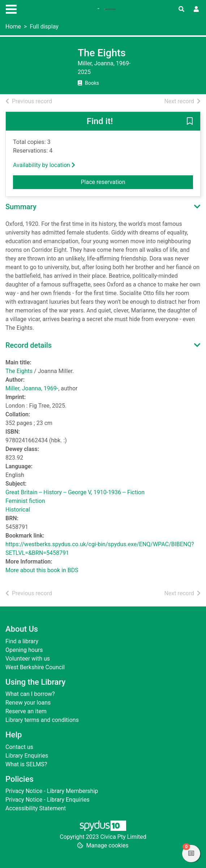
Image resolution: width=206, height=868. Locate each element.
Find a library (22, 641)
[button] (190, 122)
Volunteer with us (28, 659)
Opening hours (24, 650)
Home (13, 27)
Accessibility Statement (36, 808)
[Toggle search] (181, 9)
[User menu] (196, 9)
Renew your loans (28, 703)
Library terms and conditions (42, 720)
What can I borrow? (30, 694)
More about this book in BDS (42, 570)
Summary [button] (21, 207)
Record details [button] (29, 345)
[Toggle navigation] (11, 8)
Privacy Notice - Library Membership (52, 791)
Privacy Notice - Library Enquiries (48, 800)
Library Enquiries (27, 756)
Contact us (19, 747)
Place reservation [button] (121, 181)
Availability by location (44, 165)
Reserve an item (26, 711)
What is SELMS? (26, 764)
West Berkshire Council (35, 667)
